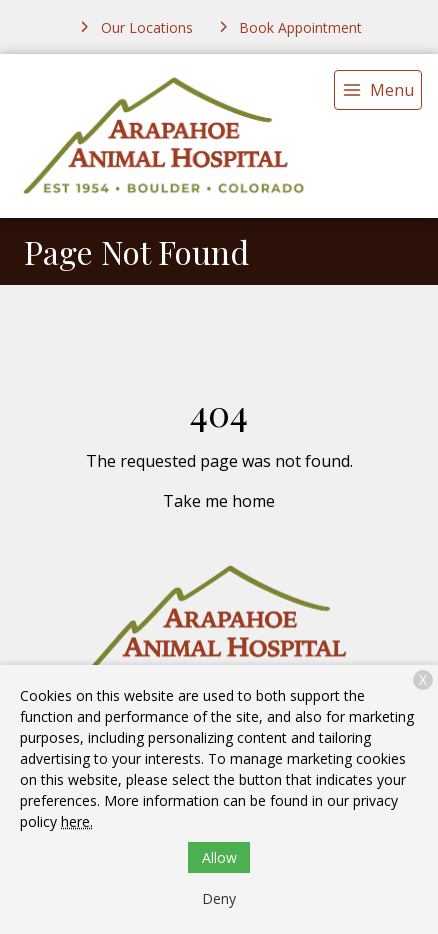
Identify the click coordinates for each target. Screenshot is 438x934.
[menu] (378, 90)
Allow (219, 857)
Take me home (219, 501)
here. (77, 821)
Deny (219, 898)
